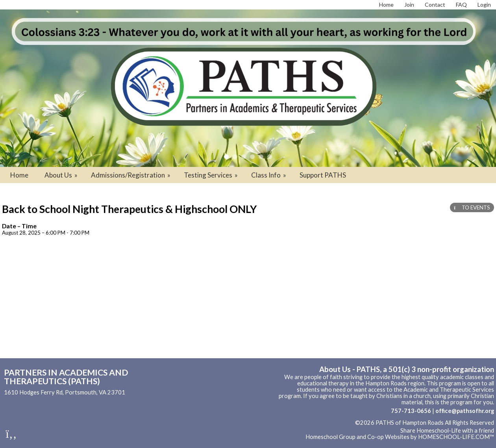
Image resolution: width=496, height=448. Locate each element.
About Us (62, 175)
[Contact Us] (435, 5)
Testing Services (211, 175)
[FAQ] (461, 5)
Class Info (269, 175)
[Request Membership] (409, 5)
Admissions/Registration (131, 175)
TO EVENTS (472, 207)
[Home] (386, 5)
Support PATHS (323, 175)
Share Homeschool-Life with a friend (447, 430)
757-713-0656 (411, 411)
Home (19, 175)
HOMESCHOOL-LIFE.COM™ (456, 437)
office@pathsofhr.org (465, 411)
